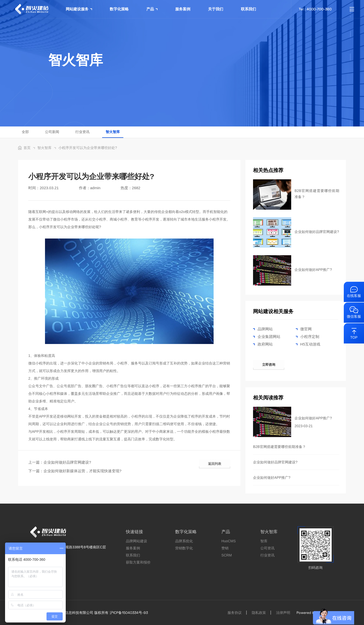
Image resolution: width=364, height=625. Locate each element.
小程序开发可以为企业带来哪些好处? (88, 148)
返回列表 (215, 464)
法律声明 (283, 613)
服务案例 (183, 9)
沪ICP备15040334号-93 (129, 613)
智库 (264, 541)
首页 (29, 148)
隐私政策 (259, 613)
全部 (25, 132)
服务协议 (235, 613)
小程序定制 (310, 337)
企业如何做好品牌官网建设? (67, 462)
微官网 (306, 329)
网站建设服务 (79, 9)
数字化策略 (119, 9)
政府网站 (265, 344)
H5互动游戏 (310, 344)
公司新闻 (52, 132)
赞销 (225, 548)
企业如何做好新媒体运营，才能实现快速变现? (82, 471)
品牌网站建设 (136, 541)
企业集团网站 (269, 337)
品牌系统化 (184, 541)
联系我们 (248, 9)
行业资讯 (82, 132)
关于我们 (216, 9)
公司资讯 (267, 548)
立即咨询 (269, 365)
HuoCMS (229, 541)
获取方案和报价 (138, 562)
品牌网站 (265, 329)
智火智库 (113, 132)
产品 (152, 9)
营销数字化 (184, 548)
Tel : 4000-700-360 (315, 9)
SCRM (227, 555)
